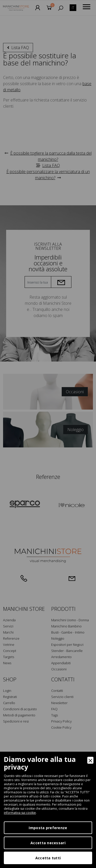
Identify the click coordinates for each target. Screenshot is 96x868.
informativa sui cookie (20, 813)
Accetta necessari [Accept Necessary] (48, 843)
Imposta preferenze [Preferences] (48, 828)
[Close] (90, 760)
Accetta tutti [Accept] (48, 858)
